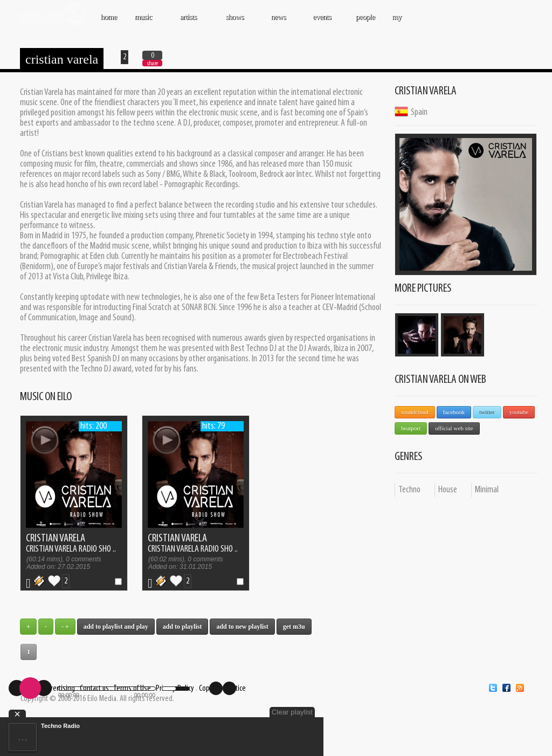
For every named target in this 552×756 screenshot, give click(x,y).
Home (109, 17)
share (153, 63)
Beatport (411, 428)
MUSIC (144, 22)
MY (398, 22)
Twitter (487, 412)
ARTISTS (189, 22)
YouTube (519, 412)
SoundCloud (415, 412)
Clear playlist (292, 712)
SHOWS (236, 22)
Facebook (454, 412)
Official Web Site (454, 428)
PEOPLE (365, 17)
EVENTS (323, 22)
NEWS (279, 22)
